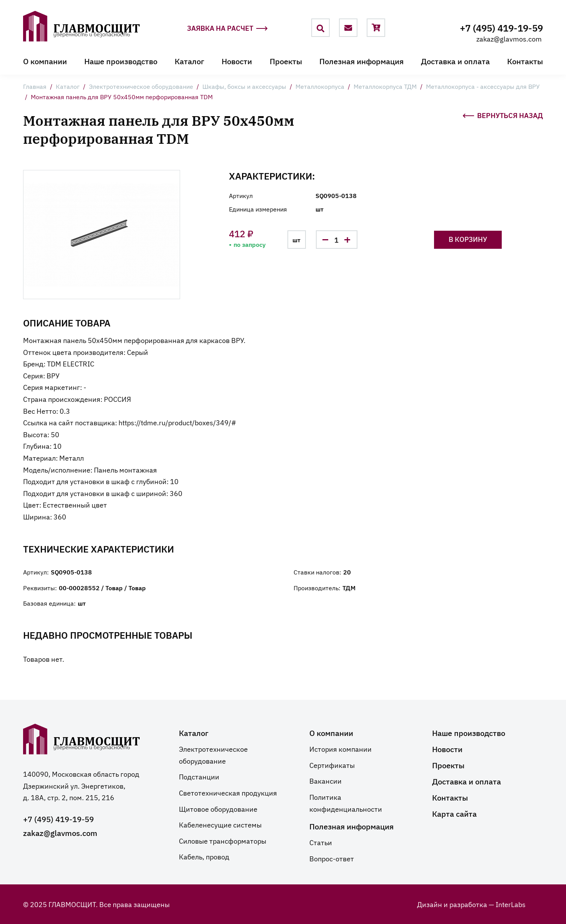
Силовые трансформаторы (223, 841)
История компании (341, 749)
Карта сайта (454, 813)
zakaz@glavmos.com (509, 38)
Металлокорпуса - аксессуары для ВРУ (483, 86)
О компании (45, 61)
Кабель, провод (204, 856)
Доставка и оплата (455, 61)
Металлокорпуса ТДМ (385, 86)
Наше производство (121, 61)
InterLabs (511, 904)
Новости (237, 61)
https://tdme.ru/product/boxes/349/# (177, 422)
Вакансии (326, 781)
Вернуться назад (503, 115)
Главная (35, 86)
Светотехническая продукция (228, 792)
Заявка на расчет (227, 28)
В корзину (468, 239)
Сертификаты (332, 765)
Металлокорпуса (320, 86)
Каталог (190, 61)
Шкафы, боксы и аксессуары (244, 86)
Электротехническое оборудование (141, 86)
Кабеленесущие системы (220, 824)
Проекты (286, 61)
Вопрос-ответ (332, 858)
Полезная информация (361, 61)
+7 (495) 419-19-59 (501, 27)
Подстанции (199, 776)
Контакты (525, 61)
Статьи (321, 842)
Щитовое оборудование (218, 809)
